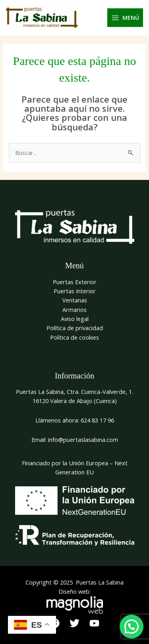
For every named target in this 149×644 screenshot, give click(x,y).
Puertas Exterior (75, 282)
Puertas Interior (75, 291)
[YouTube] (94, 623)
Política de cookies (74, 337)
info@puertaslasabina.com (83, 440)
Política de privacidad (75, 328)
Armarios (74, 310)
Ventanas (75, 300)
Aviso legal (75, 319)
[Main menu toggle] (125, 18)
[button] (132, 627)
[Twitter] (74, 623)
